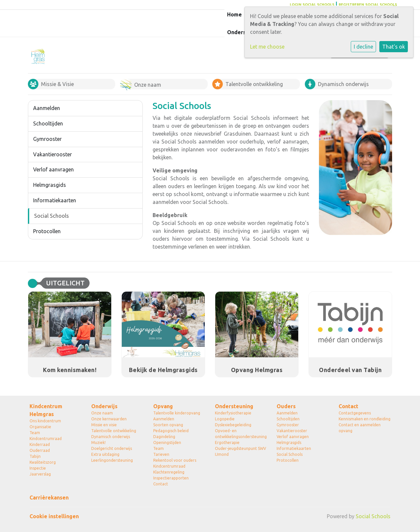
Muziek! (98, 443)
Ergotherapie (227, 443)
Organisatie (40, 427)
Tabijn (35, 456)
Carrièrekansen (49, 498)
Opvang (163, 406)
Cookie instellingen (54, 516)
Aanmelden (47, 108)
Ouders (286, 406)
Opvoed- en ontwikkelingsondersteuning (241, 434)
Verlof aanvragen (53, 169)
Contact (161, 484)
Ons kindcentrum (45, 421)
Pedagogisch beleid (171, 431)
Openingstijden (167, 443)
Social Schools (52, 216)
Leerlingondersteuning (112, 460)
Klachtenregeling (169, 472)
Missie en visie (104, 425)
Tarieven (161, 454)
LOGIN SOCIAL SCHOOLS (312, 5)
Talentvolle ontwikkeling (114, 431)
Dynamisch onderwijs (111, 437)
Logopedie (225, 419)
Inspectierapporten (171, 478)
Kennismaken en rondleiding (365, 419)
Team (35, 433)
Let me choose (267, 47)
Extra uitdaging (105, 454)
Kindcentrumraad (46, 439)
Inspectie (38, 468)
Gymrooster (47, 139)
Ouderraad (40, 450)
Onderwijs (104, 406)
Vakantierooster (52, 154)
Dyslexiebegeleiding (233, 425)
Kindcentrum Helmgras (46, 410)
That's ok (394, 47)
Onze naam (102, 413)
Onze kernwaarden (109, 419)
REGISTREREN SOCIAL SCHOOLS (368, 5)
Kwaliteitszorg (43, 462)
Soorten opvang (168, 425)
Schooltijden (48, 123)
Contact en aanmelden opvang (360, 428)
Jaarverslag (40, 474)
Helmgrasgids (50, 185)
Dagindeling (164, 437)
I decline (363, 47)
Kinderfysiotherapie (233, 413)
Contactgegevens (355, 413)
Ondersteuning (234, 406)
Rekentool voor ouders (175, 460)
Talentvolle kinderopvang (177, 413)
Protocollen (47, 231)
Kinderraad (40, 444)
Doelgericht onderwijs (112, 448)
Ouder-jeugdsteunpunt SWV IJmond (241, 451)
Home (234, 14)
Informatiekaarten (55, 200)
